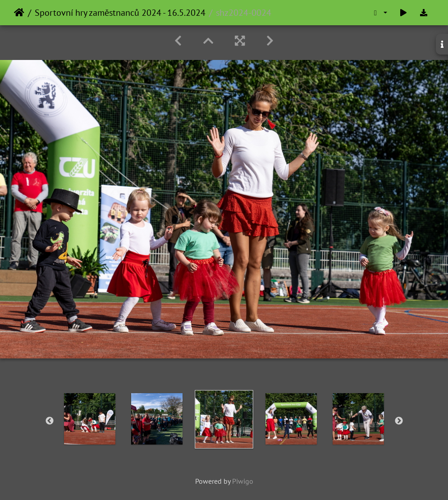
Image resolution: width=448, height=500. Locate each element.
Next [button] (399, 421)
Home (19, 13)
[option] (90, 419)
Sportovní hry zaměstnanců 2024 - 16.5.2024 (120, 13)
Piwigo (243, 481)
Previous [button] (50, 421)
